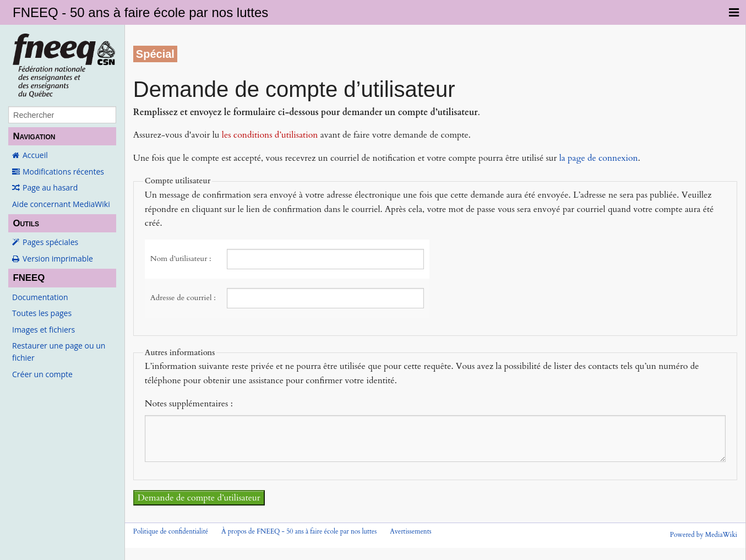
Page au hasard (50, 187)
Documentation (40, 297)
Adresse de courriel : (183, 298)
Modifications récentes (63, 172)
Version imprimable (58, 259)
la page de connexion (599, 158)
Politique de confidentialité (171, 531)
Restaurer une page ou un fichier (59, 352)
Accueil (35, 155)
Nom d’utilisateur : (181, 259)
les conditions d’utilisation (270, 135)
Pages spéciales (50, 242)
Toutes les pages (42, 313)
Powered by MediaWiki (704, 535)
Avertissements (410, 531)
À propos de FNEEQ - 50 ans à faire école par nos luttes (299, 531)
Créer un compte (42, 374)
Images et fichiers (43, 330)
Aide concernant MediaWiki (61, 204)
